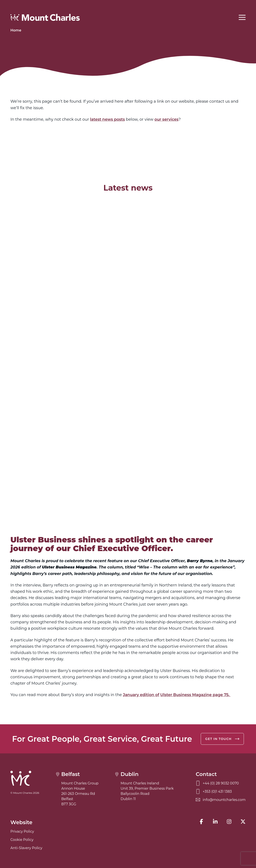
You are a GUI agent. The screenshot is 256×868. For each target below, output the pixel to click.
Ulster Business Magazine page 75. (195, 695)
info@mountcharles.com (221, 800)
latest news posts (107, 119)
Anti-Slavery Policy (26, 848)
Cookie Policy (22, 840)
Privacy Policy (22, 831)
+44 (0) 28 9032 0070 (217, 783)
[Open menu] (242, 17)
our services (166, 119)
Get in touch (222, 739)
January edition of (141, 695)
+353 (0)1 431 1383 (214, 791)
